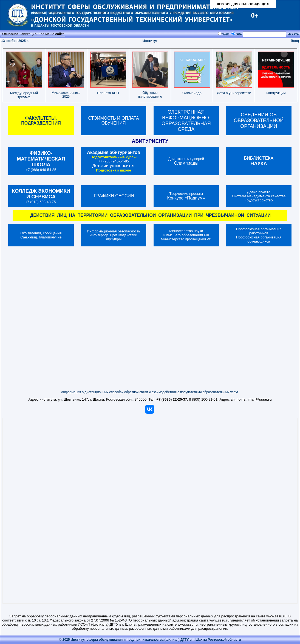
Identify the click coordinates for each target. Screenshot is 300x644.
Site (239, 34)
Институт (150, 41)
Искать (293, 34)
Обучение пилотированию (150, 95)
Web (226, 34)
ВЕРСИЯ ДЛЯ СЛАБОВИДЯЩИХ (243, 4)
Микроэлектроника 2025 (66, 95)
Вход (295, 41)
